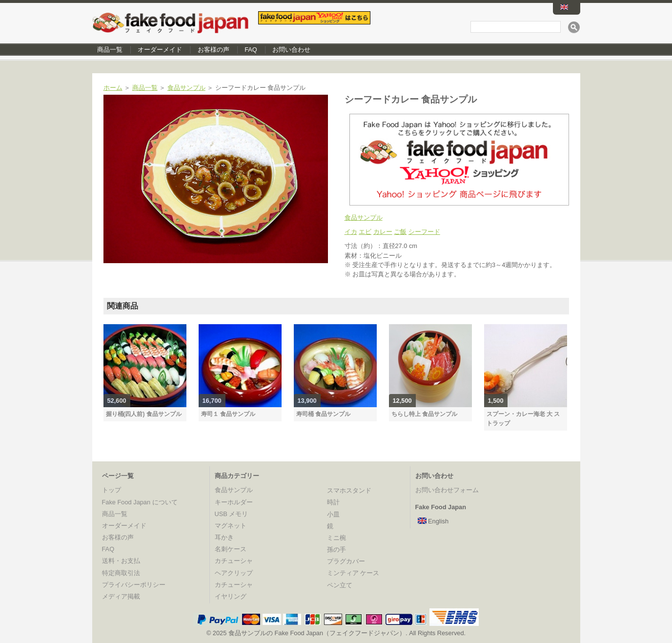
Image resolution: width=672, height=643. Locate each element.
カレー (383, 232)
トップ (112, 490)
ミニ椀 (336, 538)
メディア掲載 (121, 596)
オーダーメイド (160, 50)
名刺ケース (231, 549)
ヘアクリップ (234, 573)
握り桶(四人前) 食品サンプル (144, 414)
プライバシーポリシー (134, 585)
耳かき (224, 537)
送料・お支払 (121, 561)
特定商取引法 (121, 573)
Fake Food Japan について (140, 502)
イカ (351, 232)
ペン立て (340, 585)
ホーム (113, 88)
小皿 (333, 514)
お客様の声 (214, 50)
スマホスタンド (349, 490)
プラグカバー (346, 561)
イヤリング (231, 596)
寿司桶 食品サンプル (323, 414)
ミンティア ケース (353, 573)
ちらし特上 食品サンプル (424, 414)
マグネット (231, 526)
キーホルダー (234, 502)
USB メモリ (232, 514)
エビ (365, 232)
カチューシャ (234, 561)
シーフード (424, 232)
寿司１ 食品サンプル (228, 414)
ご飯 (400, 232)
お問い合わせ (291, 50)
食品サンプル (186, 88)
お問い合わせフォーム (447, 490)
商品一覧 (110, 50)
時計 (333, 502)
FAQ (251, 50)
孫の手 (336, 550)
